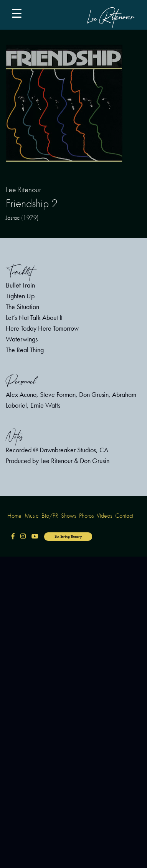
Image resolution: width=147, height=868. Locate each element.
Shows (69, 516)
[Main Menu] (20, 15)
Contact (124, 516)
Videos (104, 516)
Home (14, 516)
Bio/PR (50, 516)
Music (31, 516)
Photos (86, 516)
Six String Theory (68, 536)
